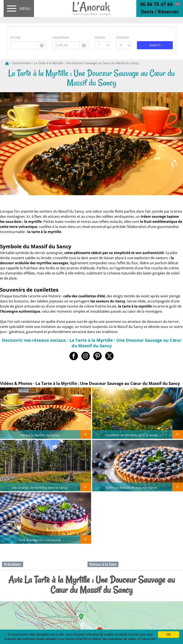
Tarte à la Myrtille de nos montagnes (132, 487)
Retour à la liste (103, 564)
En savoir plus (147, 639)
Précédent (13, 564)
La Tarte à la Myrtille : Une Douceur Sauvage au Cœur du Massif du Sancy (86, 63)
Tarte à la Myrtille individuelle (40, 540)
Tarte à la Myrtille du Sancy (40, 435)
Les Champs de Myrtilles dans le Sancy (40, 487)
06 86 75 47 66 (156, 4)
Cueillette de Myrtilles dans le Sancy (132, 435)
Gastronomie (21, 63)
